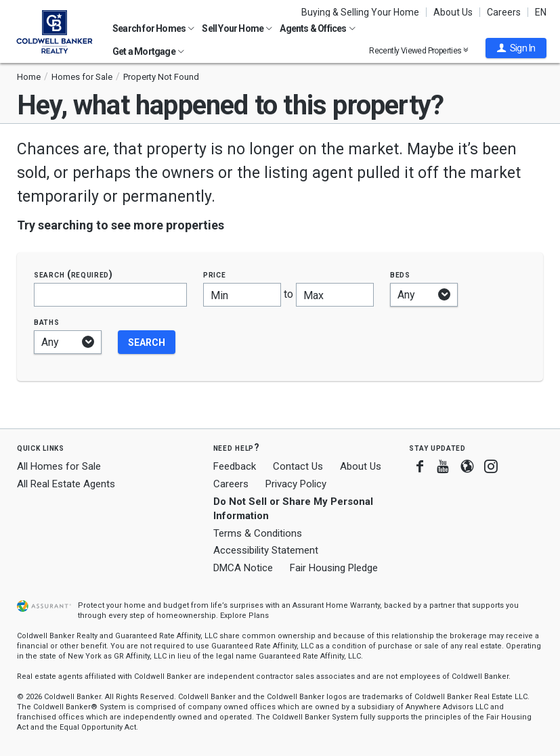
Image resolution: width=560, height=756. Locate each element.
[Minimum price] (242, 295)
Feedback (235, 467)
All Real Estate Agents (66, 484)
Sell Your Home (237, 28)
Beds (400, 274)
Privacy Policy (296, 484)
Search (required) (73, 274)
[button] (516, 48)
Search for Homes (153, 28)
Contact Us (298, 466)
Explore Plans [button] (244, 616)
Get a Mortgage (148, 51)
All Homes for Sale (59, 466)
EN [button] (541, 12)
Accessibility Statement (266, 550)
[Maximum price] (335, 295)
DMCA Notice (243, 568)
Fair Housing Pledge (334, 568)
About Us (453, 12)
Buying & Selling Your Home (360, 12)
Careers (504, 12)
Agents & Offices (317, 28)
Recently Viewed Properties (419, 50)
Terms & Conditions (258, 533)
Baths (47, 322)
